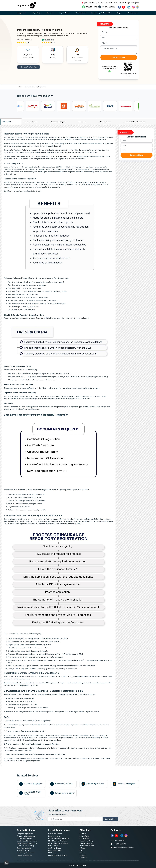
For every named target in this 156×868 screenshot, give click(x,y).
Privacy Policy (85, 836)
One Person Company (25, 838)
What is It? (7, 122)
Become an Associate (105, 3)
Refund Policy (84, 838)
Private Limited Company (26, 836)
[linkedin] (129, 7)
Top (6, 863)
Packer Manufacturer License (58, 838)
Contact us (83, 858)
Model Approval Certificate (58, 841)
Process (83, 122)
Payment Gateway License (58, 855)
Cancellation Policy (86, 841)
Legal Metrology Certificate (58, 843)
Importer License (54, 836)
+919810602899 (90, 7)
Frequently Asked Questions (135, 122)
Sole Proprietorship (24, 848)
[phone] (119, 43)
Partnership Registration (26, 853)
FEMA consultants (55, 850)
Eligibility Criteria (31, 122)
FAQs (81, 850)
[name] (119, 32)
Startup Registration (24, 855)
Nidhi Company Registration (27, 843)
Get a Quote (119, 3)
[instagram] (133, 7)
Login (128, 3)
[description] (119, 50)
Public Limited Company (26, 846)
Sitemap (82, 855)
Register (135, 3)
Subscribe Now (110, 819)
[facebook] (119, 7)
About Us (83, 834)
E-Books (82, 848)
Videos (82, 853)
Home (21, 87)
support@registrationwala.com (124, 847)
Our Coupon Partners (87, 846)
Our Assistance (105, 122)
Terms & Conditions (86, 843)
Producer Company (24, 850)
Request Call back (119, 57)
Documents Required (59, 122)
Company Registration (25, 834)
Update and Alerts (88, 3)
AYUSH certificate (54, 848)
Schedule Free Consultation (28, 67)
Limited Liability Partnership (27, 841)
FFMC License (53, 846)
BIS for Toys (53, 853)
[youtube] (124, 7)
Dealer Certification (55, 834)
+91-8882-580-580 (107, 7)
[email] (119, 38)
